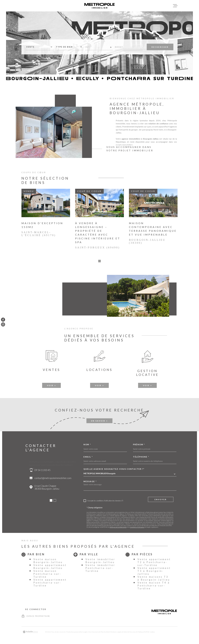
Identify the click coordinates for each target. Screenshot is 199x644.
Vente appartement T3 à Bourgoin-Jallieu (154, 572)
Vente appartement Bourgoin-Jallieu (50, 567)
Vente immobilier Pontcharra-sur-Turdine (100, 569)
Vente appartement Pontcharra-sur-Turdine (50, 583)
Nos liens (133, 633)
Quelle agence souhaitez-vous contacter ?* (114, 470)
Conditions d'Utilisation (137, 528)
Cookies (152, 633)
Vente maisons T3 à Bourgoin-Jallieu (154, 579)
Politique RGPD (143, 633)
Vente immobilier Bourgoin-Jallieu (100, 561)
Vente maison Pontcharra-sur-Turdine (47, 575)
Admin (126, 633)
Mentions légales (116, 633)
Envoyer (161, 500)
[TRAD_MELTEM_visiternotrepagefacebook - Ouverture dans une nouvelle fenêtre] (3, 320)
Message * (90, 482)
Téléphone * (141, 458)
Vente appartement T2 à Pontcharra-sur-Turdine (154, 563)
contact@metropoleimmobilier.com (53, 479)
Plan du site (105, 633)
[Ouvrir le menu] (175, 6)
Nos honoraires (94, 633)
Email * (88, 458)
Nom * (87, 445)
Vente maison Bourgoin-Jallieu (48, 561)
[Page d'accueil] (99, 6)
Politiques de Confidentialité (118, 528)
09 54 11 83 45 (42, 471)
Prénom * (139, 445)
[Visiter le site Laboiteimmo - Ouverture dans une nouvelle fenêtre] (30, 633)
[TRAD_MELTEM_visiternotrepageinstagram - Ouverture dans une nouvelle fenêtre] (3, 324)
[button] (99, 262)
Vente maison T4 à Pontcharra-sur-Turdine (154, 586)
